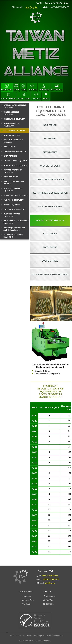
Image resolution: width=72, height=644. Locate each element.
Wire (16, 87)
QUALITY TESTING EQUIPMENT (16, 195)
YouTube (50, 600)
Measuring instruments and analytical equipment (14, 229)
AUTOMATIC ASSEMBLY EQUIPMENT (13, 190)
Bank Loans (24, 96)
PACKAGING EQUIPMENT (14, 200)
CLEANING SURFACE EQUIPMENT (12, 215)
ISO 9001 (26, 604)
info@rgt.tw (32, 7)
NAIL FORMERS (10, 147)
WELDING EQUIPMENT (12, 205)
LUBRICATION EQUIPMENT (14, 209)
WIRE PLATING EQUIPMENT (14, 119)
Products (32, 87)
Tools (23, 87)
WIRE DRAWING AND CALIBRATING (12, 125)
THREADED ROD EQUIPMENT (15, 151)
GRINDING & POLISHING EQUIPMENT (13, 236)
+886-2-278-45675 (50, 576)
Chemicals (44, 87)
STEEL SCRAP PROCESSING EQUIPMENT (15, 106)
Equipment (7, 87)
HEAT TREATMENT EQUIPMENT (16, 165)
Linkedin (49, 604)
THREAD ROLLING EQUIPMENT (16, 161)
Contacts (36, 96)
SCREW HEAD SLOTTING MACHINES (13, 141)
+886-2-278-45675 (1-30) (56, 3)
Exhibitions (57, 87)
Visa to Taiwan (9, 96)
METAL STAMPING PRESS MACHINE (14, 183)
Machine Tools (28, 600)
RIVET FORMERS (10, 156)
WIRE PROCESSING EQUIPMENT (11, 113)
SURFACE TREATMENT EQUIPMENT (13, 171)
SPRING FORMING (11, 177)
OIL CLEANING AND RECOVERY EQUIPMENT (16, 222)
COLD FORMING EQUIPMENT (15, 131)
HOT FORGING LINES (12, 135)
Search (46, 96)
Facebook (50, 596)
